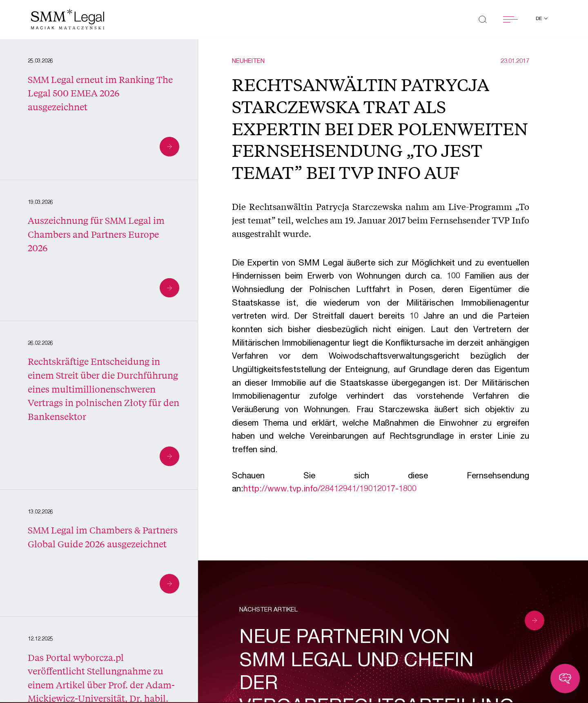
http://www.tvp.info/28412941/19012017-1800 (330, 490)
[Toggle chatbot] (565, 678)
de (539, 19)
